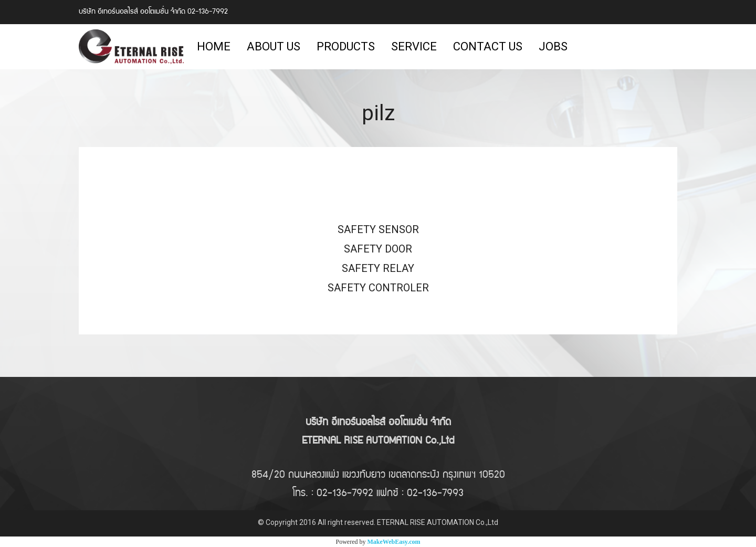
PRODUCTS (346, 46)
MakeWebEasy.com (394, 542)
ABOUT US (274, 46)
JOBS (553, 46)
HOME (214, 46)
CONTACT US (488, 46)
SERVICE (414, 46)
